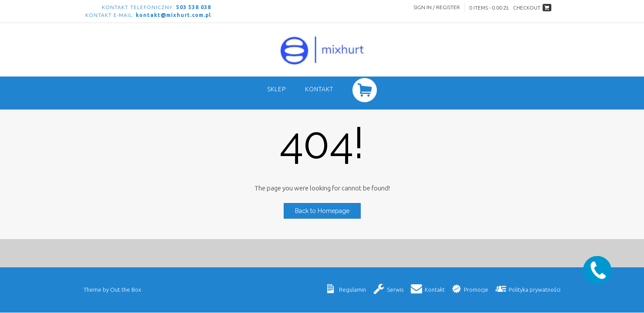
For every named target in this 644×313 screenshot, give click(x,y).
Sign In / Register (437, 7)
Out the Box (126, 290)
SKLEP (277, 89)
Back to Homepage (322, 211)
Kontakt (319, 89)
